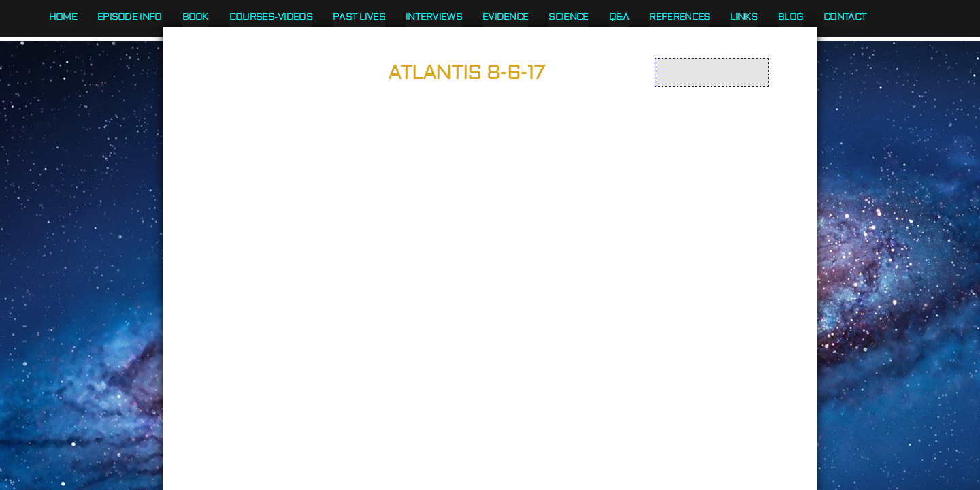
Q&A (619, 17)
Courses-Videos (271, 17)
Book (196, 17)
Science (568, 17)
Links (744, 17)
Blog (790, 17)
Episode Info (130, 17)
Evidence (505, 17)
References (680, 17)
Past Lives (359, 17)
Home (63, 17)
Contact (845, 17)
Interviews (434, 17)
